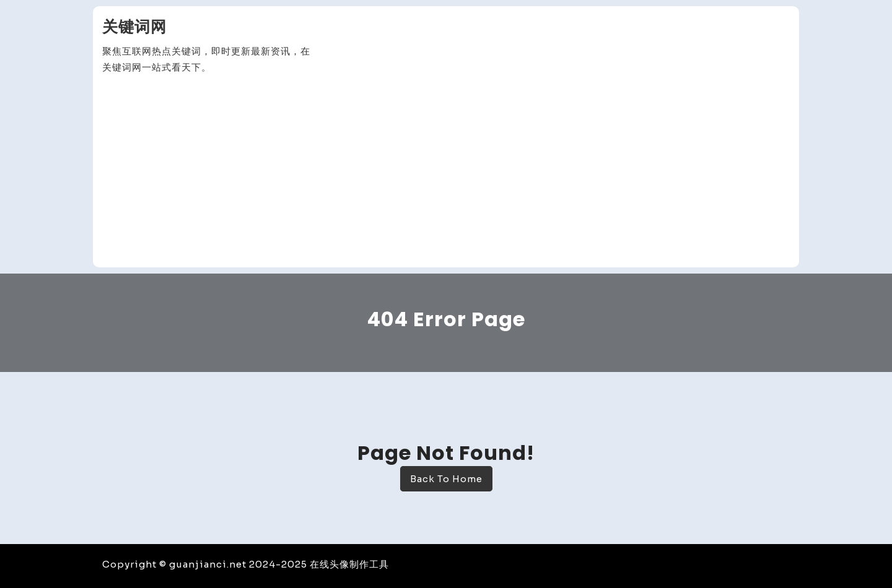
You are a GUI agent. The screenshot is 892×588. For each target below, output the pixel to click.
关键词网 (134, 27)
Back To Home (446, 479)
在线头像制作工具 (349, 564)
